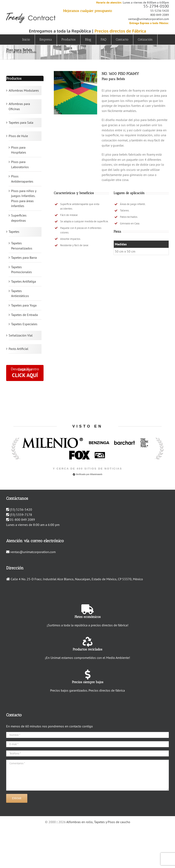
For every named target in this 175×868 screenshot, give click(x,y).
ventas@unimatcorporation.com (149, 19)
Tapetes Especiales (24, 324)
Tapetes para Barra (24, 257)
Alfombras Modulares (24, 90)
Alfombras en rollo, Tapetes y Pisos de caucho (98, 822)
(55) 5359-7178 (21, 515)
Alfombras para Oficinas (19, 106)
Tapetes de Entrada (24, 315)
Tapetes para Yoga (24, 305)
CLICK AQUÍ (25, 375)
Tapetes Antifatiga (24, 281)
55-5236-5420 (160, 11)
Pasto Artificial (18, 349)
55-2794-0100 (156, 6)
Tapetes (14, 232)
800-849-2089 (160, 15)
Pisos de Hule (18, 136)
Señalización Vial (21, 335)
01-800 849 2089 (22, 520)
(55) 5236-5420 (21, 509)
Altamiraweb (96, 474)
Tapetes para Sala (21, 122)
